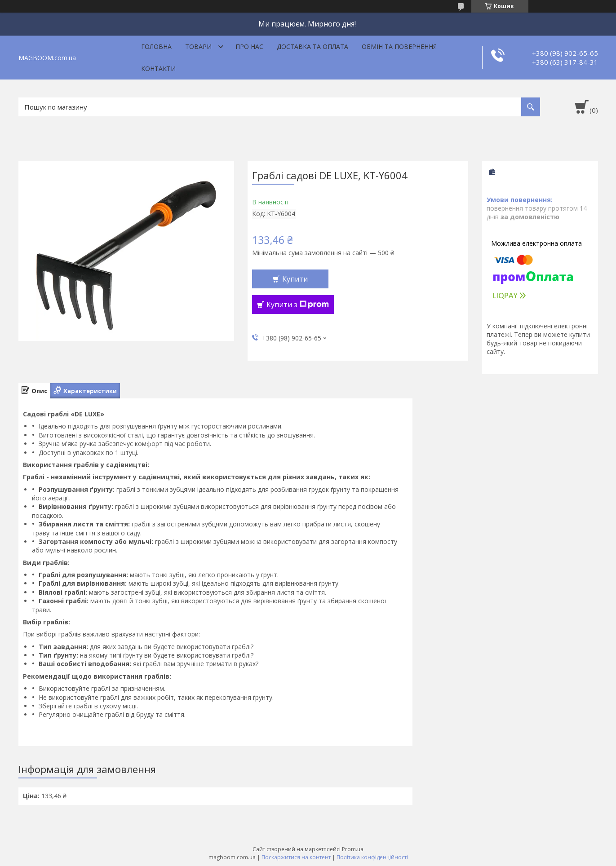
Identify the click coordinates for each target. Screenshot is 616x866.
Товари (198, 46)
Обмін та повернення (399, 46)
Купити (295, 279)
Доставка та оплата (312, 46)
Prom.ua (353, 849)
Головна (156, 46)
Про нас (249, 46)
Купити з (298, 305)
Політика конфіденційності (372, 857)
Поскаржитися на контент (296, 857)
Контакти (158, 68)
